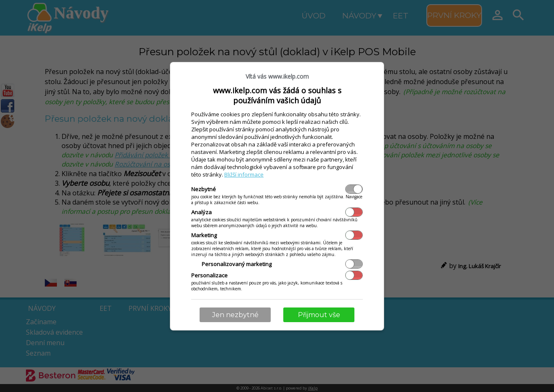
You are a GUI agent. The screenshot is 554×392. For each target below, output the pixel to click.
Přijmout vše (319, 315)
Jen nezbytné (235, 315)
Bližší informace (244, 174)
